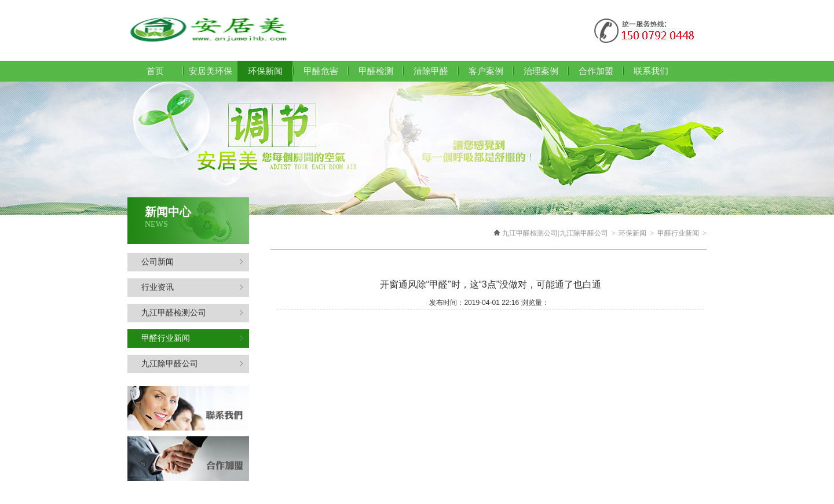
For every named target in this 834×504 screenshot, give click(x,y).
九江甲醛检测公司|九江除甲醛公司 (555, 233)
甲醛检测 (376, 71)
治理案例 (541, 71)
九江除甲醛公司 (192, 364)
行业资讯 (192, 287)
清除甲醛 (431, 71)
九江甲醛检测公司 (192, 313)
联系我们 (651, 71)
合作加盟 (596, 71)
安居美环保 (211, 71)
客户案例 (486, 71)
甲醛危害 (321, 71)
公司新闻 (192, 262)
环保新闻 (632, 233)
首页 (155, 71)
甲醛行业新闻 (192, 338)
